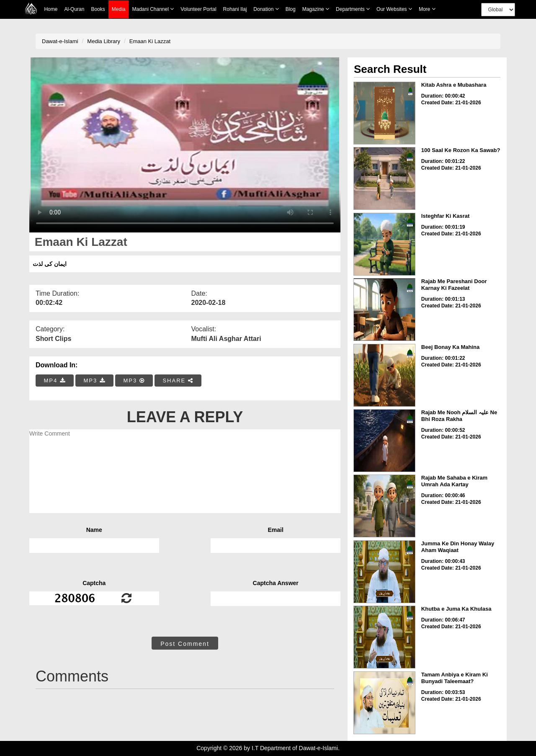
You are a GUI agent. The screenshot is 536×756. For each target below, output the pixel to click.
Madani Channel (153, 9)
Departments (353, 9)
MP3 (94, 381)
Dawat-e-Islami (60, 41)
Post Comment (185, 644)
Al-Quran (74, 9)
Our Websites (394, 9)
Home (51, 9)
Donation (266, 9)
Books (98, 9)
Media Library (104, 41)
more (427, 9)
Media (119, 9)
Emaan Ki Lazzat (150, 41)
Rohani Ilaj (235, 9)
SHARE (178, 381)
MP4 (55, 381)
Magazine (316, 9)
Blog (291, 9)
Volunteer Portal (198, 9)
